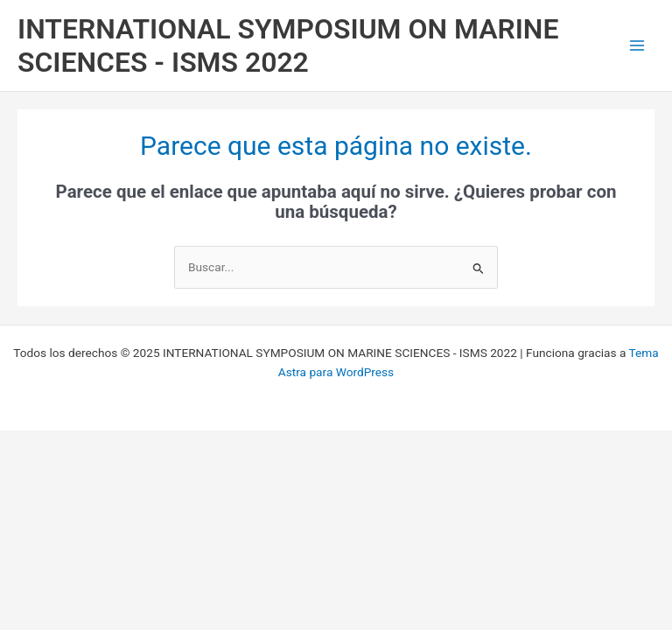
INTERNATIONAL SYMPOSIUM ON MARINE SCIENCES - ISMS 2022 (288, 45)
